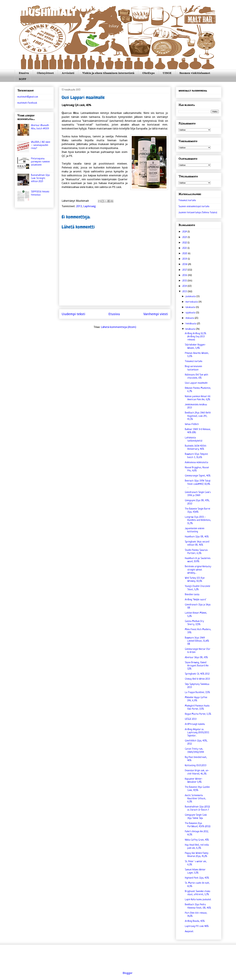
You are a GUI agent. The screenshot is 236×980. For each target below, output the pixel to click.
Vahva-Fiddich (192, 424)
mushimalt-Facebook (27, 103)
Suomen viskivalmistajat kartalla (194, 207)
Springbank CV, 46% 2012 (197, 674)
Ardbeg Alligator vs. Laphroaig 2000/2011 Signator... (197, 733)
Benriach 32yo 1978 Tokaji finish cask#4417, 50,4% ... (198, 484)
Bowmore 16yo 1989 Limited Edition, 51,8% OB (197, 641)
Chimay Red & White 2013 (197, 679)
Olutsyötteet (45, 73)
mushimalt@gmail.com (28, 97)
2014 (185, 286)
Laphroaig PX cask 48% (197, 926)
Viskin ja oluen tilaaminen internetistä (108, 73)
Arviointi (68, 73)
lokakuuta (191, 307)
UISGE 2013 (191, 719)
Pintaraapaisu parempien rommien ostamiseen (40, 162)
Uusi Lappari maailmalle (196, 383)
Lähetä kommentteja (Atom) (118, 327)
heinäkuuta (191, 324)
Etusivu (24, 73)
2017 (185, 270)
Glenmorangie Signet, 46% (198, 476)
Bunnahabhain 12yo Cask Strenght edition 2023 (40, 178)
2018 (185, 264)
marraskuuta (192, 302)
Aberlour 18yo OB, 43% (196, 658)
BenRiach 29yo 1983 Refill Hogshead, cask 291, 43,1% (198, 416)
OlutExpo (148, 73)
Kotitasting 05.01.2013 (196, 766)
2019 (185, 259)
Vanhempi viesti (156, 314)
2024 (185, 232)
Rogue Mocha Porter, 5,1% (198, 714)
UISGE (167, 73)
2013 (79, 206)
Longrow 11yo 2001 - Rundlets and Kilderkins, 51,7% (198, 520)
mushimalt (48, 14)
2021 (185, 248)
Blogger (128, 973)
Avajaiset (189, 932)
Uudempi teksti (73, 314)
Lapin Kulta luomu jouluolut (198, 900)
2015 (185, 281)
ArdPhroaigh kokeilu (195, 724)
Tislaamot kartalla (187, 201)
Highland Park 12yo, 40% (197, 878)
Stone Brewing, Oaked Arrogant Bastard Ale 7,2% (197, 666)
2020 (185, 254)
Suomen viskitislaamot (195, 73)
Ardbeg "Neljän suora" (196, 600)
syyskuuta (191, 313)
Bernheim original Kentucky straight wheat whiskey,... (198, 570)
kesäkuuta (191, 329)
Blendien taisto (192, 595)
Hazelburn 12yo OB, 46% (197, 537)
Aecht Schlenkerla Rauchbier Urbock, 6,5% (195, 799)
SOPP (23, 79)
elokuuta (190, 318)
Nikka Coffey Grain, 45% (197, 840)
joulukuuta (191, 297)
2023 (185, 237)
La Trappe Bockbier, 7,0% (197, 692)
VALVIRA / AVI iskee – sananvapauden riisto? (41, 145)
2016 (185, 275)
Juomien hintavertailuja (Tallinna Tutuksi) (198, 213)
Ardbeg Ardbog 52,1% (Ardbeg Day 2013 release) (196, 337)
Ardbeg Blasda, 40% (195, 921)
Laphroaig (89, 206)
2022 (185, 243)
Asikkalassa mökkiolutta (197, 463)
